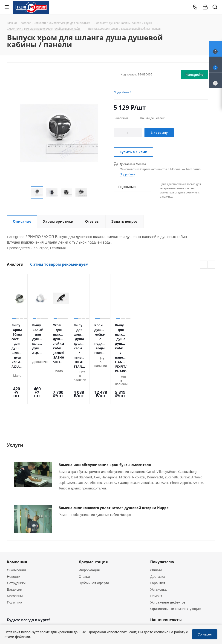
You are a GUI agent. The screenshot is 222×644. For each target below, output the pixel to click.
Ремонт (156, 541)
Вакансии (14, 535)
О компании (16, 515)
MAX (35, 603)
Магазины (15, 541)
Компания (17, 507)
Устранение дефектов (168, 548)
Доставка (158, 522)
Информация (89, 515)
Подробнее (127, 174)
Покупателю (162, 507)
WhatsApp (214, 624)
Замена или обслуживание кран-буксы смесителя (105, 417)
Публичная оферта (94, 528)
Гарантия (158, 528)
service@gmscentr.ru (174, 584)
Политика (14, 548)
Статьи (84, 522)
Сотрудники (16, 528)
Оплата (156, 515)
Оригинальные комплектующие (175, 554)
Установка (158, 535)
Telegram (214, 612)
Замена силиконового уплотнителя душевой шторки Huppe (114, 460)
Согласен (205, 634)
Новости (14, 522)
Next (93, 192)
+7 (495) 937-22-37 (172, 575)
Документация (93, 507)
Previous (25, 192)
